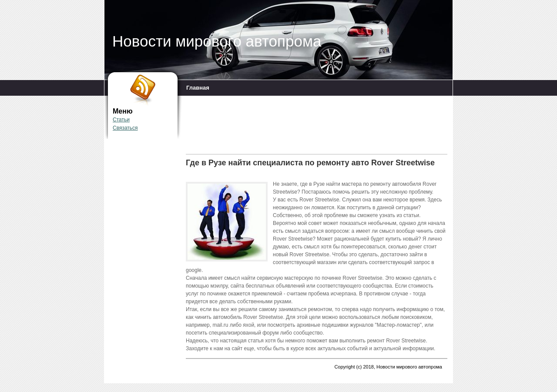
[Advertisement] (288, 125)
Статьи (121, 120)
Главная (198, 88)
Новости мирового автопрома (217, 41)
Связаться (125, 128)
